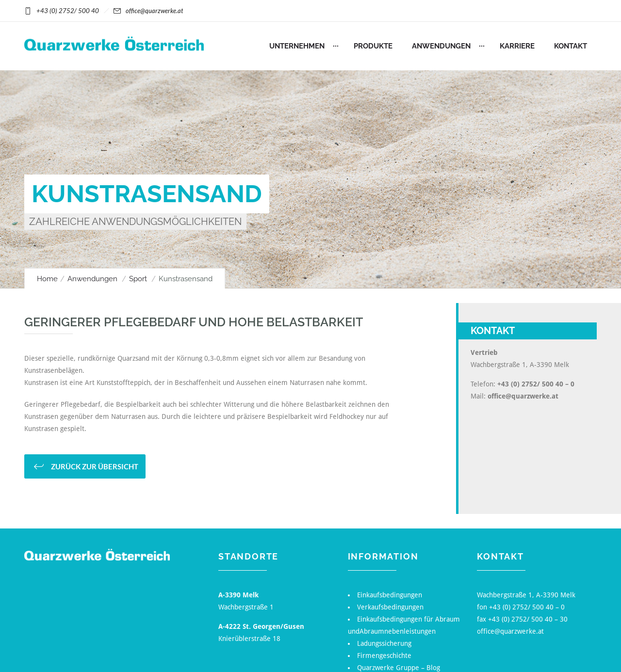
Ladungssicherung (384, 643)
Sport (138, 279)
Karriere (517, 46)
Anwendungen (441, 46)
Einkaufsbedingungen (390, 595)
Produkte (373, 46)
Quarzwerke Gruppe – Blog (399, 668)
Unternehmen (297, 46)
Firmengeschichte (384, 656)
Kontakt (571, 46)
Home (47, 279)
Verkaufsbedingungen (390, 607)
